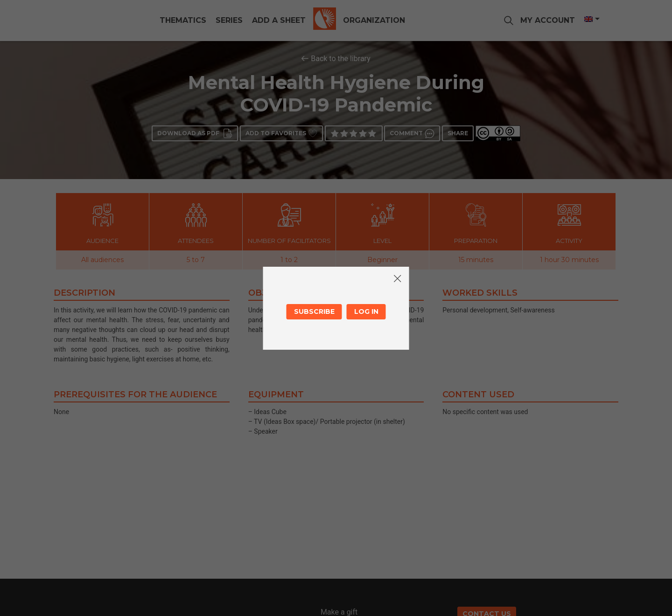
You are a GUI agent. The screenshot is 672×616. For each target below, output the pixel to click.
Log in (366, 311)
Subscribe (314, 311)
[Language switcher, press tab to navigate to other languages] (591, 19)
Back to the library (341, 59)
